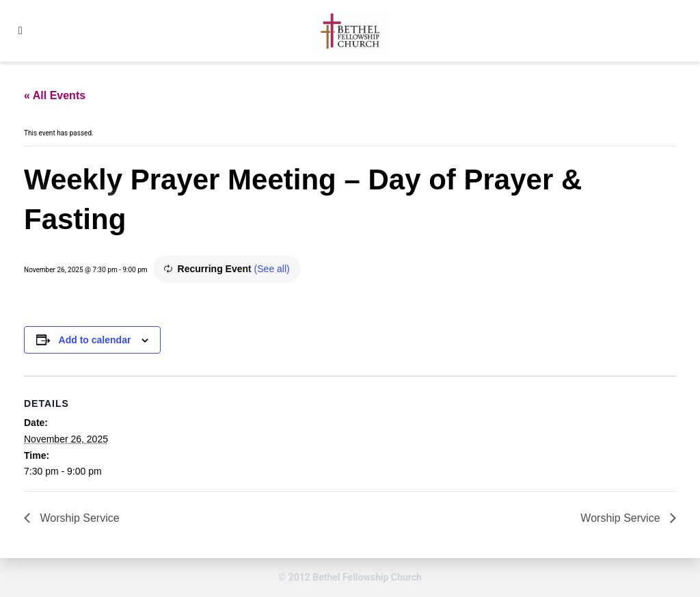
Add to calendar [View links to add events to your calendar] (95, 340)
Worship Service (78, 518)
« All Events (55, 95)
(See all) (272, 269)
